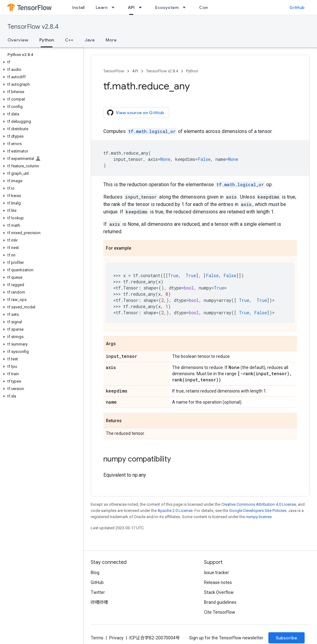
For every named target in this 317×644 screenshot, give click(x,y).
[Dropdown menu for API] (142, 7)
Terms (97, 638)
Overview (18, 40)
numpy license (259, 517)
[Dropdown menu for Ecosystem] (186, 7)
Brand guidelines (220, 602)
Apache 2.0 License (175, 511)
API (135, 71)
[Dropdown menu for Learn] (115, 7)
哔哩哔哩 (99, 602)
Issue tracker (217, 573)
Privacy (116, 638)
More (111, 40)
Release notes (218, 582)
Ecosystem (167, 7)
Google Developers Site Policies (258, 511)
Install (78, 7)
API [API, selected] (131, 7)
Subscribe (287, 638)
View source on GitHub (136, 113)
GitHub (297, 7)
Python (192, 71)
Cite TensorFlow (220, 612)
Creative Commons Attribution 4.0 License (259, 504)
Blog (95, 573)
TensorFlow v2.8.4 (33, 27)
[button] (40, 62)
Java (89, 40)
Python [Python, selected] (47, 40)
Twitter (98, 592)
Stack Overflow (219, 592)
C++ (69, 40)
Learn (102, 7)
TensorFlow (114, 71)
